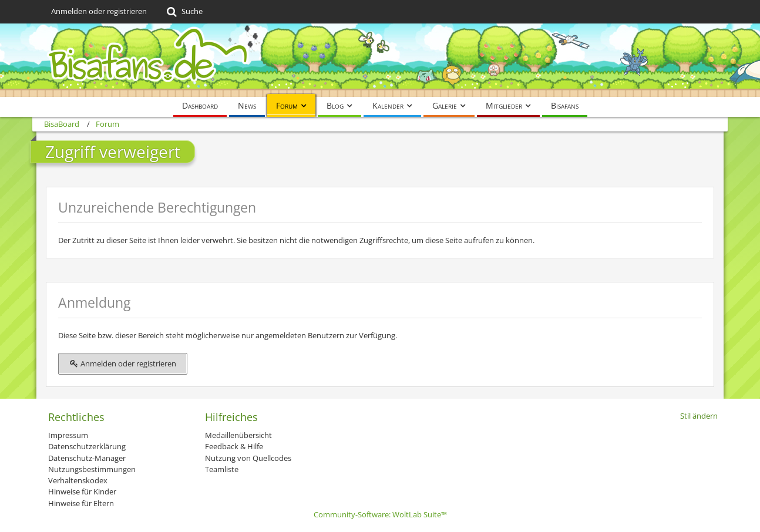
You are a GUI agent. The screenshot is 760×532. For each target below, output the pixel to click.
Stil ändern (699, 416)
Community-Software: (380, 514)
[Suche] (184, 12)
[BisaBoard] (380, 60)
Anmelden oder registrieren (99, 11)
